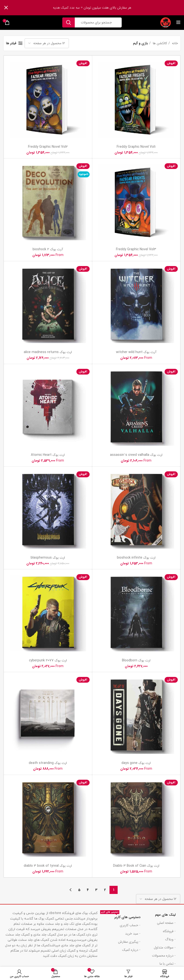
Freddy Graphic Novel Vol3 (136, 249)
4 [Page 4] (88, 890)
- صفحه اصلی (166, 923)
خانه (175, 43)
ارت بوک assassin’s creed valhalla (136, 455)
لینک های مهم (165, 915)
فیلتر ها (11, 43)
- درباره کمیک (131, 950)
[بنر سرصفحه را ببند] (6, 8)
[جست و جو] (92, 22)
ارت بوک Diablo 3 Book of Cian (136, 866)
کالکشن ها (159, 43)
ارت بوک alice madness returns (48, 352)
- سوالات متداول (165, 947)
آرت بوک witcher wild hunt (136, 352)
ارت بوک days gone (136, 763)
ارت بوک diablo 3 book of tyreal (48, 866)
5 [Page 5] (79, 890)
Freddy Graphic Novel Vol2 (48, 147)
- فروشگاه (169, 931)
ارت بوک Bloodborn (136, 661)
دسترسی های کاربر (120, 916)
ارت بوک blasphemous (48, 558)
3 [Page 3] (96, 890)
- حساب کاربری (130, 925)
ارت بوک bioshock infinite (136, 558)
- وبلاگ (170, 939)
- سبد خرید (133, 934)
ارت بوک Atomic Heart (48, 455)
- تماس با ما (168, 964)
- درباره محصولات (164, 956)
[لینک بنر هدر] (99, 8)
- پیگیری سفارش (129, 942)
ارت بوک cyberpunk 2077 (48, 661)
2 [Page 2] (105, 890)
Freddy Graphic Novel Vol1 (136, 147)
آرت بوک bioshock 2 (48, 249)
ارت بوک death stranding (48, 763)
